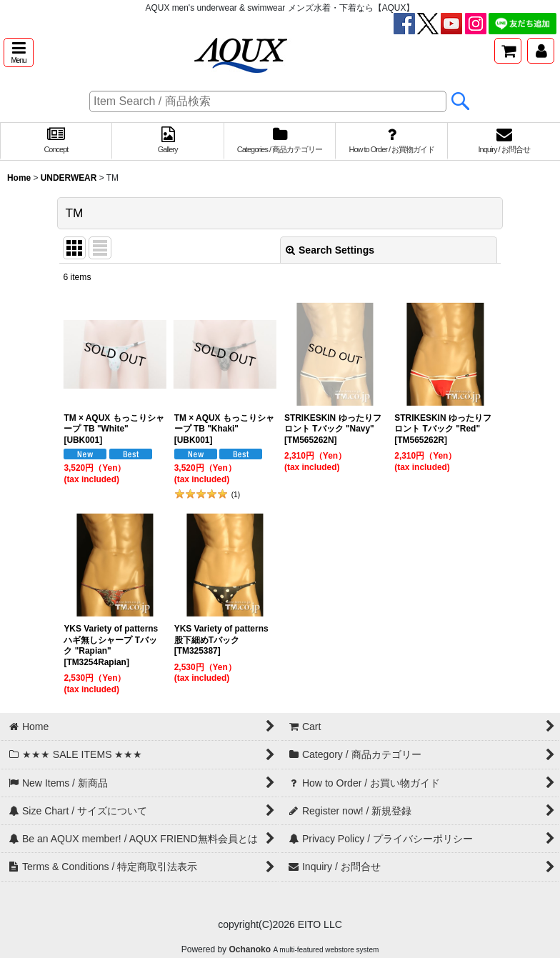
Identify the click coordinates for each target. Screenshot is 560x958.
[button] (19, 53)
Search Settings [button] (330, 250)
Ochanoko (250, 949)
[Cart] (508, 51)
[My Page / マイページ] (541, 51)
